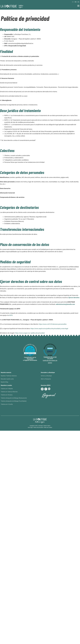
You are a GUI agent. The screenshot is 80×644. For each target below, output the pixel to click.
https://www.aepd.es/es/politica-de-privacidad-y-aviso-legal (49, 329)
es (73, 2)
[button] (78, 6)
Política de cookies (48, 427)
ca (78, 2)
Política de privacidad (38, 427)
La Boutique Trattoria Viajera (44, 426)
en (76, 2)
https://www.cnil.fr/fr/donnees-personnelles (53, 324)
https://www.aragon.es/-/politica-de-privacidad (30, 333)
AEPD (11, 315)
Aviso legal (30, 427)
